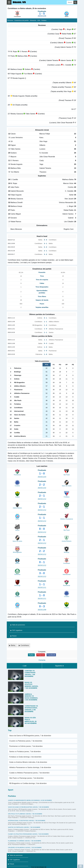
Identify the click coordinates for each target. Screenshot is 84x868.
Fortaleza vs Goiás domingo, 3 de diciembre (25, 757)
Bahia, (13, 645)
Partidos (44, 20)
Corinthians (25, 645)
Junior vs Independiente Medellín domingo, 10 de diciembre (30, 800)
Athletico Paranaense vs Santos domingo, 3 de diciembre (30, 767)
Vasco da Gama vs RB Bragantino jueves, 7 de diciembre (30, 736)
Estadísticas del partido (22, 20)
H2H (39, 20)
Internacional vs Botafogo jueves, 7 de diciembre (27, 821)
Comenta (42, 660)
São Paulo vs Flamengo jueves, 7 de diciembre (26, 778)
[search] (75, 2)
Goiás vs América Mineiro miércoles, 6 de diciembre (28, 762)
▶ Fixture (14, 636)
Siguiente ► (60, 666)
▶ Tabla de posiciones (18, 625)
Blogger (49, 867)
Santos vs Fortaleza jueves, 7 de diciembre (25, 752)
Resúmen (10, 20)
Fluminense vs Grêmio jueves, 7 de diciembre (26, 746)
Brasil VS (19, 2)
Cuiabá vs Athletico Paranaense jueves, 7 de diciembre (29, 773)
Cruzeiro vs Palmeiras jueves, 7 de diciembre (26, 741)
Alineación (33, 20)
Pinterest (41, 655)
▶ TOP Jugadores (16, 630)
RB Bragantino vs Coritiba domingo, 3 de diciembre (28, 783)
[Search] (70, 2)
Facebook (51, 655)
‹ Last (24, 666)
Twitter (31, 655)
